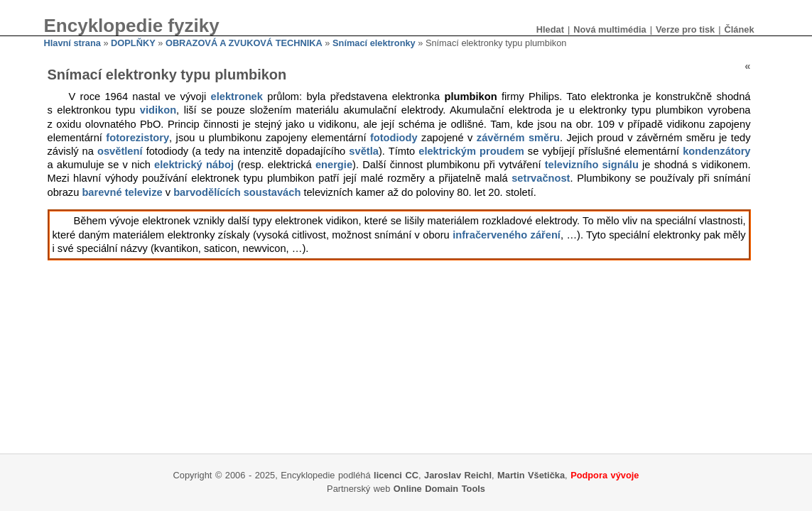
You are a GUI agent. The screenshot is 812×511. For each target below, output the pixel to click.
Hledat (550, 29)
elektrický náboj (194, 165)
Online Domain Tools (439, 489)
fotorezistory (137, 138)
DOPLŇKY (133, 43)
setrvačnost (541, 178)
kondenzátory (716, 151)
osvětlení (120, 151)
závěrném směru (518, 138)
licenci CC (396, 475)
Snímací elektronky (374, 43)
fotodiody (394, 138)
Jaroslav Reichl (458, 475)
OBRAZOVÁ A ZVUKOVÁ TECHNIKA (244, 43)
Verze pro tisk (685, 29)
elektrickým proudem (471, 151)
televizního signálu (592, 165)
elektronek (237, 97)
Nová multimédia (610, 29)
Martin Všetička (531, 475)
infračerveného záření (507, 235)
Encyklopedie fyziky (132, 26)
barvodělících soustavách (237, 192)
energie (334, 165)
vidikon (158, 110)
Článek (740, 29)
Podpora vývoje (605, 475)
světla (364, 151)
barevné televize (122, 192)
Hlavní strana (72, 43)
